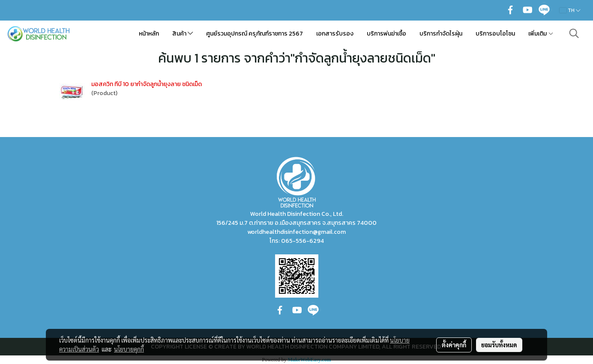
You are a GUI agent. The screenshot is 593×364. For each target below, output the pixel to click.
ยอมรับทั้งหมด (499, 345)
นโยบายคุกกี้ (129, 349)
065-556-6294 (302, 241)
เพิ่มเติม (541, 34)
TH (570, 10)
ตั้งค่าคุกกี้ (454, 345)
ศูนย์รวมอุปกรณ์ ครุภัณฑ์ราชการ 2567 (255, 34)
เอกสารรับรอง (335, 34)
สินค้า (183, 34)
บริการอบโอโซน (495, 34)
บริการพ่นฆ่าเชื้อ (386, 34)
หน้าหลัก (149, 34)
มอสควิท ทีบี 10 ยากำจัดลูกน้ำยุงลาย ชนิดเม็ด (147, 84)
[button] (574, 33)
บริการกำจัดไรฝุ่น (441, 34)
